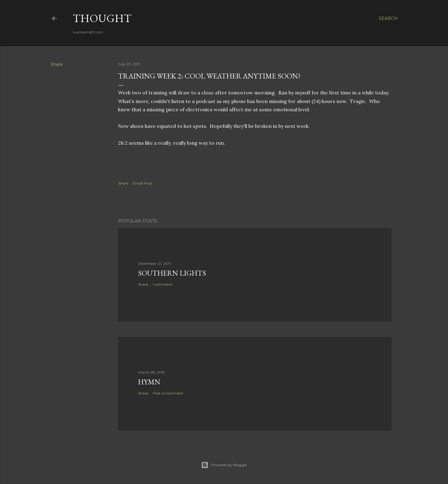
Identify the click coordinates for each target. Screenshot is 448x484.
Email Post (142, 183)
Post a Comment (168, 393)
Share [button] (57, 64)
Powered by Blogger (224, 465)
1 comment (163, 284)
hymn (149, 382)
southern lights (172, 273)
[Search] (388, 18)
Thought (102, 18)
